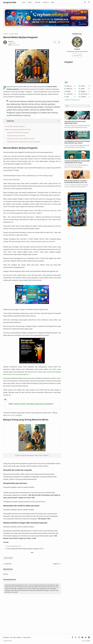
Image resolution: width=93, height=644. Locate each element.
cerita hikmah (70, 94)
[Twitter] (76, 638)
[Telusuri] (89, 2)
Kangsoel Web (10, 2)
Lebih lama (7, 564)
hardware (83, 97)
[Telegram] (89, 638)
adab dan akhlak (8, 558)
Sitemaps (38, 2)
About (53, 2)
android (83, 86)
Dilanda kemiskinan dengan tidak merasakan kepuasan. (24, 142)
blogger (69, 91)
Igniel (88, 641)
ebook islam (84, 94)
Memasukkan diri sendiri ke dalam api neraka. (21, 139)
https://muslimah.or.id (14, 546)
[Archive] (77, 106)
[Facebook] (72, 638)
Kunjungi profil (77, 55)
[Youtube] (82, 638)
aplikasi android (70, 89)
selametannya (11, 415)
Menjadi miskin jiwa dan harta (16, 136)
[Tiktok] (86, 638)
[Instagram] (79, 638)
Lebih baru (57, 564)
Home (24, 2)
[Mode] (85, 2)
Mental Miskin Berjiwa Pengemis (15, 126)
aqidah (83, 89)
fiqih (68, 97)
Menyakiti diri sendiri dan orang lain (18, 132)
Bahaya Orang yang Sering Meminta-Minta (18, 129)
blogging (83, 91)
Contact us (46, 2)
